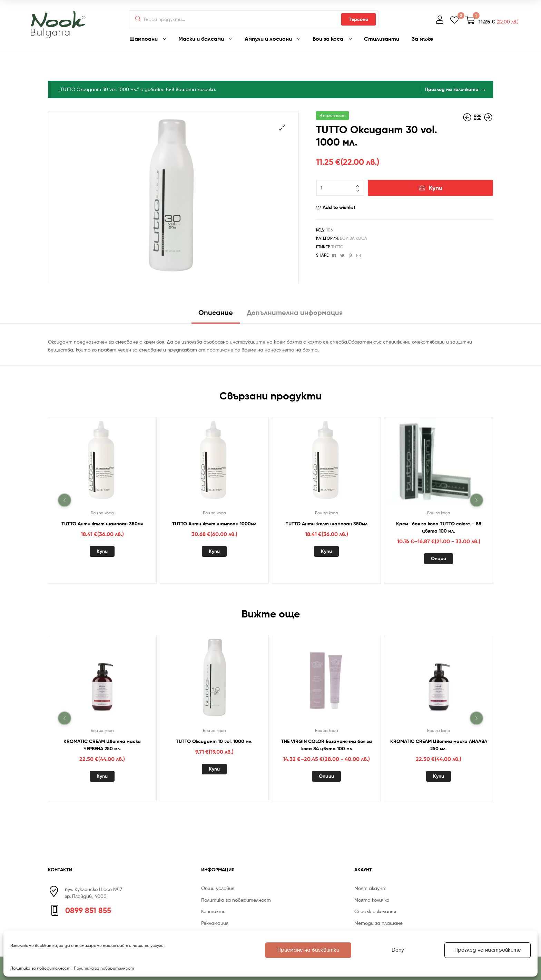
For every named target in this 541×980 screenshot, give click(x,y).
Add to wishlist (339, 207)
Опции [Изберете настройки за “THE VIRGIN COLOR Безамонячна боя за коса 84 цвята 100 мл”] (326, 776)
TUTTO (337, 247)
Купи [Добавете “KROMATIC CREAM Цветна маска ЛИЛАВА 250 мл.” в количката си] (439, 776)
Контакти (213, 911)
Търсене (358, 19)
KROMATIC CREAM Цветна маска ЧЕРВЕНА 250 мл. (102, 745)
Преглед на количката (452, 89)
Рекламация (215, 923)
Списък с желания (375, 911)
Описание (216, 312)
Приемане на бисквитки (308, 950)
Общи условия (218, 888)
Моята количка (372, 900)
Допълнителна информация (295, 312)
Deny (398, 950)
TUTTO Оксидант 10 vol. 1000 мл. (214, 741)
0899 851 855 (88, 910)
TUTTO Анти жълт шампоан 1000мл (214, 523)
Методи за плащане (378, 923)
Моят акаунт (370, 888)
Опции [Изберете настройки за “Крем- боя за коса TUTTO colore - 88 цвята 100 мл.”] (439, 558)
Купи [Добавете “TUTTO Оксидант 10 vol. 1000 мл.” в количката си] (214, 769)
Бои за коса (353, 238)
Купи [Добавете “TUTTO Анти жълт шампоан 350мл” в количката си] (102, 551)
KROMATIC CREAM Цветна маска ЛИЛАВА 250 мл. (439, 745)
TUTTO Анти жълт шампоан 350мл (102, 523)
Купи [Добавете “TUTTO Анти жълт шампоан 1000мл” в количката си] (214, 551)
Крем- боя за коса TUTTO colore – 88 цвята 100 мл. (439, 527)
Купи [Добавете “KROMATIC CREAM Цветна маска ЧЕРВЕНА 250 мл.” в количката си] (102, 776)
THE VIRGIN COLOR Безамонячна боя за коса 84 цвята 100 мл (327, 745)
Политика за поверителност (40, 968)
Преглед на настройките (488, 950)
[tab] (216, 315)
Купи (436, 188)
